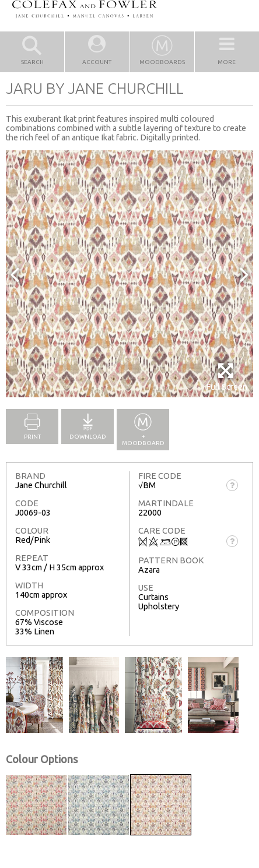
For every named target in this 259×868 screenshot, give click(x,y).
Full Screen (227, 377)
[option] (129, 274)
